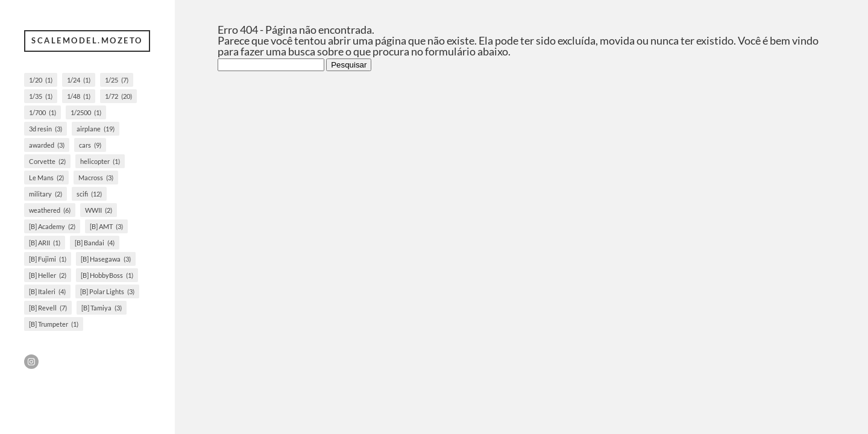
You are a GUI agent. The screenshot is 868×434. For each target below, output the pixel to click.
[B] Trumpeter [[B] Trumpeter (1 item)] (54, 324)
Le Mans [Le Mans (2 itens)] (46, 178)
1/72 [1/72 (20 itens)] (118, 96)
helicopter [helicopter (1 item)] (100, 161)
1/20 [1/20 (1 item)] (41, 80)
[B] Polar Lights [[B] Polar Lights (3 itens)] (107, 291)
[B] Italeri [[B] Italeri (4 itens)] (47, 291)
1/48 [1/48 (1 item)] (79, 96)
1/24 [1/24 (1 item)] (79, 80)
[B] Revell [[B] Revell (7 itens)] (48, 308)
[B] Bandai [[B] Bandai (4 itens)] (95, 243)
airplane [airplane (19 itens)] (96, 129)
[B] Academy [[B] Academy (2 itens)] (52, 226)
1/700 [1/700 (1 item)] (42, 112)
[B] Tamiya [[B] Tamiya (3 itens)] (102, 308)
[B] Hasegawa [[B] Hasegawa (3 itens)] (106, 259)
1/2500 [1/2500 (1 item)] (86, 112)
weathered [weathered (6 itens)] (50, 210)
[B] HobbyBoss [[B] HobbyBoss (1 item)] (107, 275)
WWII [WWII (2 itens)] (99, 210)
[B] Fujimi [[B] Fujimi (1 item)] (48, 259)
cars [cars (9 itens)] (90, 145)
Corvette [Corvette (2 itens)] (47, 161)
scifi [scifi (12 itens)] (89, 194)
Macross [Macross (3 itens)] (96, 178)
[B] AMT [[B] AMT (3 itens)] (106, 226)
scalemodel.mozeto (87, 40)
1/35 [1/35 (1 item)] (41, 96)
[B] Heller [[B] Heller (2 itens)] (48, 275)
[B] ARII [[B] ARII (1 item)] (45, 243)
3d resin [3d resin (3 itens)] (46, 129)
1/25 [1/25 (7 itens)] (117, 80)
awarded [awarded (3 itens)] (47, 145)
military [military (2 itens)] (46, 194)
